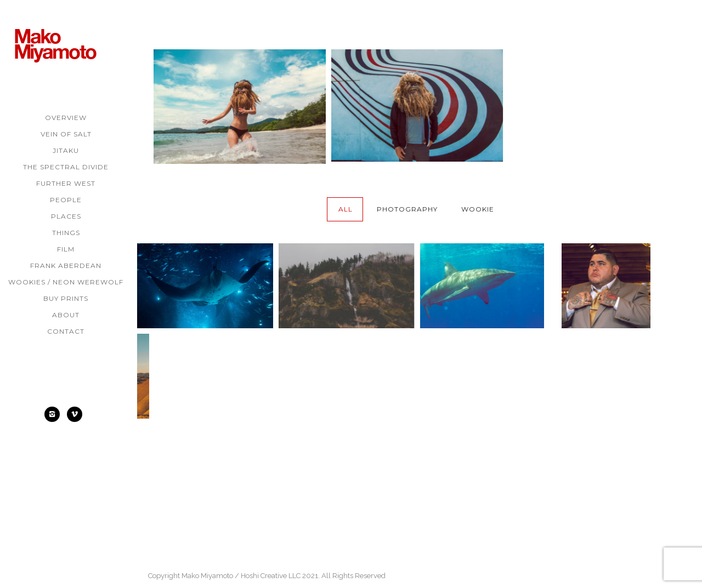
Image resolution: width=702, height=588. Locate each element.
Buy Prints (66, 298)
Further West (66, 183)
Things (66, 233)
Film (66, 249)
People (66, 200)
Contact (66, 331)
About (66, 315)
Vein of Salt (66, 134)
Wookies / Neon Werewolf (66, 282)
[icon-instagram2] (55, 414)
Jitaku (66, 150)
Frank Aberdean (66, 266)
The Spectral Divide (66, 167)
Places (66, 216)
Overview (66, 118)
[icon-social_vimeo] (77, 414)
